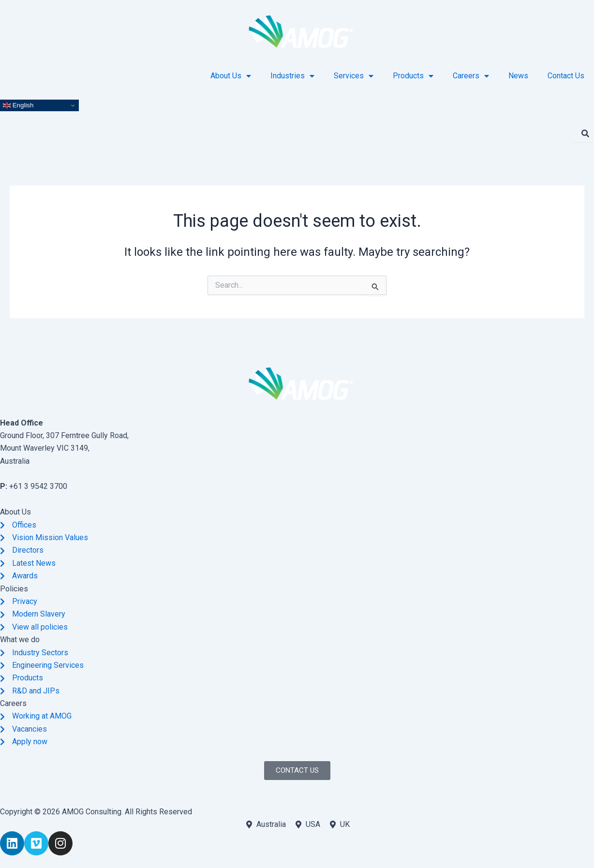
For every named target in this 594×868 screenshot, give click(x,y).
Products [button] (413, 76)
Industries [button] (292, 76)
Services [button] (354, 76)
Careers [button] (471, 76)
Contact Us (566, 76)
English (18, 105)
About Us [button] (231, 76)
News (518, 76)
